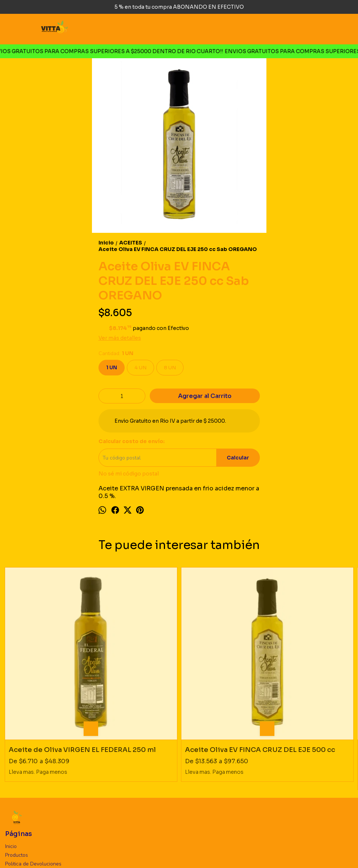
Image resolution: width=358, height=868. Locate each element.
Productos (17, 767)
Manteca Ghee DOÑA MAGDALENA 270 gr (309, 666)
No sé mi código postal (129, 474)
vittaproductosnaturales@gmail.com (58, 832)
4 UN (140, 368)
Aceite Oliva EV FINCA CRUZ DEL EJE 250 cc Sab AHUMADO (223, 666)
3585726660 (27, 821)
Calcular (238, 458)
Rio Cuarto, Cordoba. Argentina (51, 810)
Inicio (11, 758)
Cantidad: (116, 353)
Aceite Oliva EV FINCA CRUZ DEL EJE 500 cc (135, 666)
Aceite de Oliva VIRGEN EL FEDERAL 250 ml (43, 666)
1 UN (112, 368)
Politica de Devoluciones (33, 776)
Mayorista (16, 785)
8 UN (170, 368)
